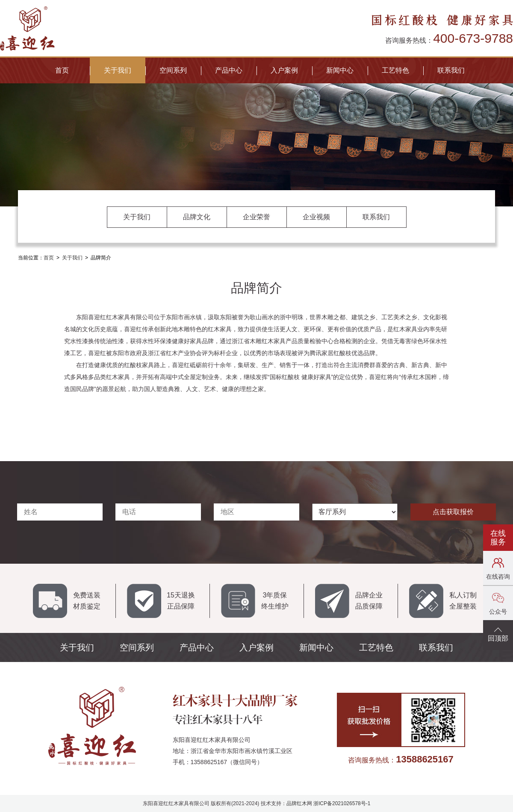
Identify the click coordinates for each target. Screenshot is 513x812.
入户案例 (284, 70)
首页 (62, 70)
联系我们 (451, 70)
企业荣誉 (256, 217)
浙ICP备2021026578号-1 (342, 803)
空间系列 (173, 70)
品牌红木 (297, 803)
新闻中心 (340, 70)
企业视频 (316, 217)
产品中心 (229, 70)
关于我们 (118, 70)
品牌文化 (197, 217)
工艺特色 (395, 70)
